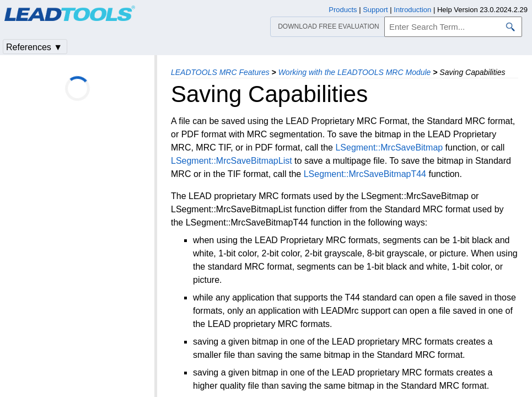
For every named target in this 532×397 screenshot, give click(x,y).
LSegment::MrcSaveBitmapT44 (365, 174)
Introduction (412, 10)
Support (375, 10)
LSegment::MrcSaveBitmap (389, 147)
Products (343, 10)
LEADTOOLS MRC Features (220, 72)
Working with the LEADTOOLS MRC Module (355, 72)
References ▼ (34, 47)
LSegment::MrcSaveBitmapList (232, 161)
